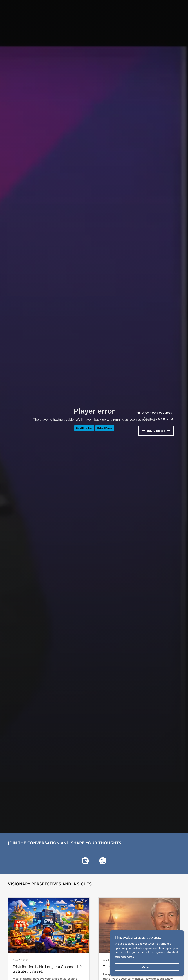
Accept (147, 967)
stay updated (156, 431)
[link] (85, 862)
